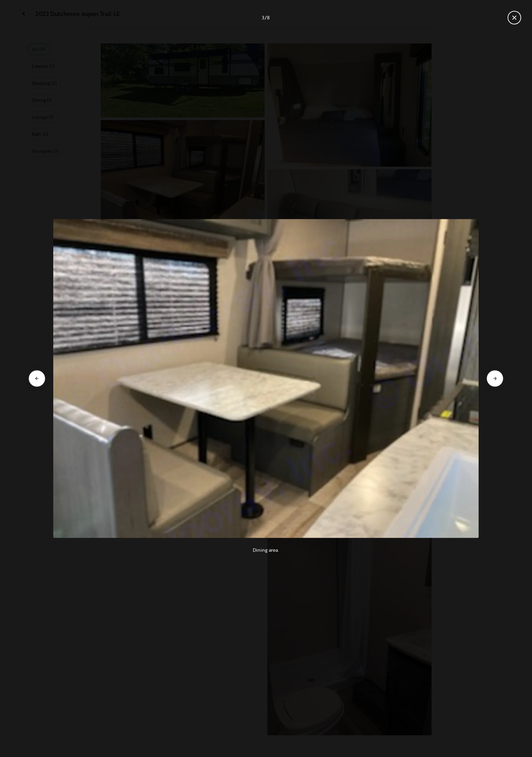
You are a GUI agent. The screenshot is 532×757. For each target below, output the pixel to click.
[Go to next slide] (495, 379)
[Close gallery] (514, 18)
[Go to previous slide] (37, 379)
